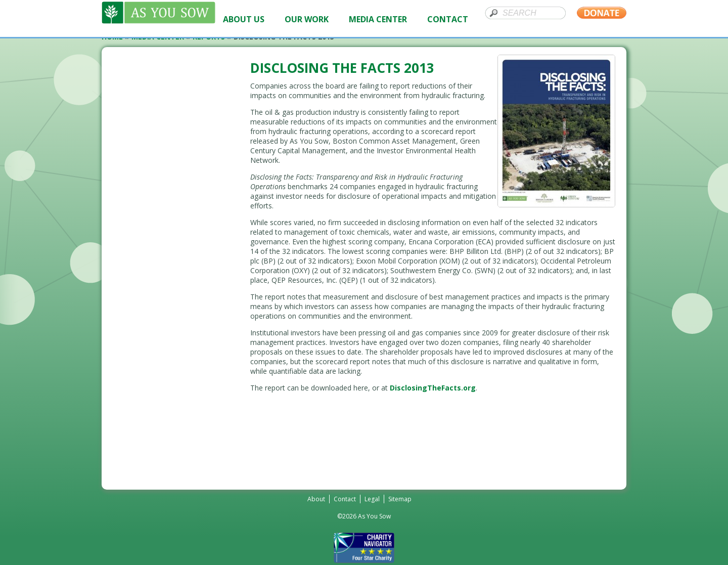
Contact (345, 499)
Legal (372, 499)
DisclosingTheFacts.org (433, 388)
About (316, 499)
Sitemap (400, 499)
